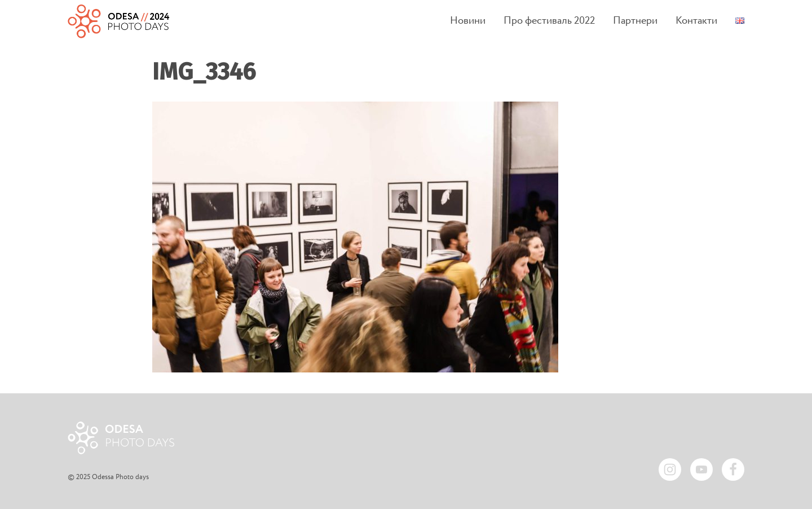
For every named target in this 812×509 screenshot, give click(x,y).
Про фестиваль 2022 (549, 21)
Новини (468, 21)
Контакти (696, 21)
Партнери (635, 21)
